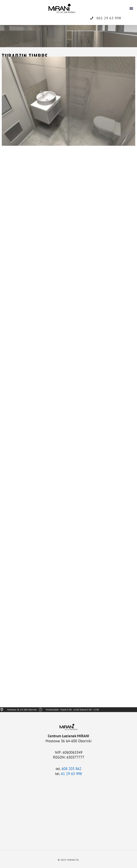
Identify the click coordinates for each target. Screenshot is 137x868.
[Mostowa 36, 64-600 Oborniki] (68, 813)
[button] (131, 8)
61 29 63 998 (71, 774)
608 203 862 (71, 769)
